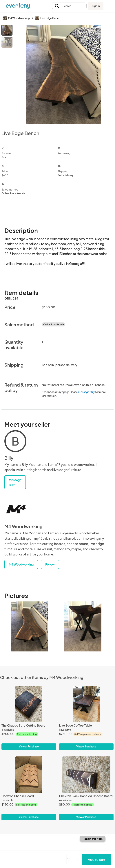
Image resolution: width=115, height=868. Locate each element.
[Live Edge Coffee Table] (86, 704)
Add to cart (97, 859)
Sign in (96, 6)
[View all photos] (64, 74)
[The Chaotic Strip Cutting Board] (29, 704)
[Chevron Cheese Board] (29, 775)
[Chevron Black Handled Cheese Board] (86, 775)
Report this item (93, 839)
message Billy (86, 392)
